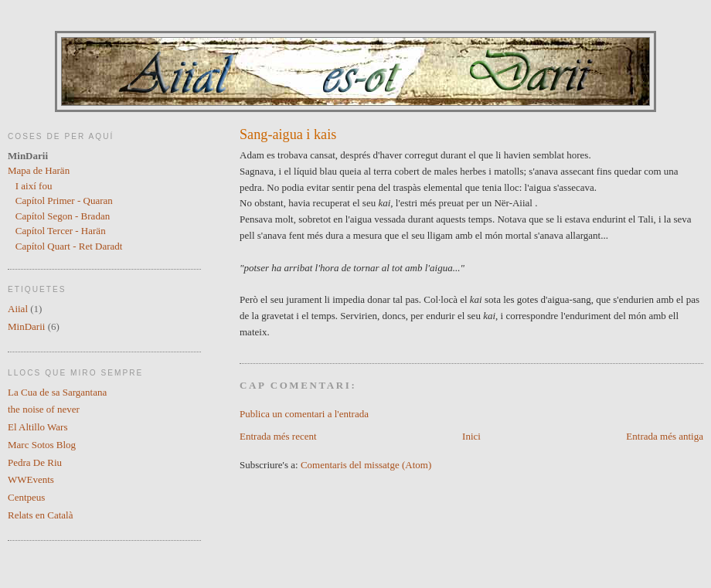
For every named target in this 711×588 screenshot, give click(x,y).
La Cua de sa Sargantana (57, 392)
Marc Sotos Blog (42, 445)
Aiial (18, 309)
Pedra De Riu (35, 462)
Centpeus (26, 497)
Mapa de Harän (39, 170)
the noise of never (44, 409)
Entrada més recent (278, 436)
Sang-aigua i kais (288, 134)
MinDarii (26, 326)
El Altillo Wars (37, 427)
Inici (471, 436)
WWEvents (31, 479)
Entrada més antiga (665, 436)
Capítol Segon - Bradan (63, 216)
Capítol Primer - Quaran (64, 201)
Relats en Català (40, 515)
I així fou (34, 186)
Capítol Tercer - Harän (61, 231)
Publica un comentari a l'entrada (304, 414)
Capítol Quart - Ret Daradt (69, 246)
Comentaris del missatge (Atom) (366, 465)
